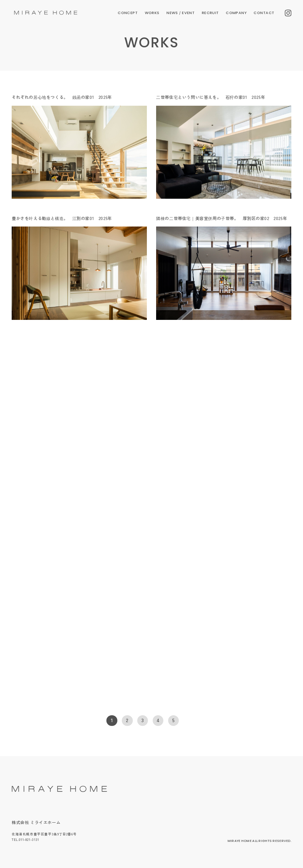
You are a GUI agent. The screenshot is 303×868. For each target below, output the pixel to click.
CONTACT (264, 13)
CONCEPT (128, 13)
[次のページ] (191, 721)
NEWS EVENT (180, 13)
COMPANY (236, 13)
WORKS (152, 13)
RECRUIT (210, 13)
